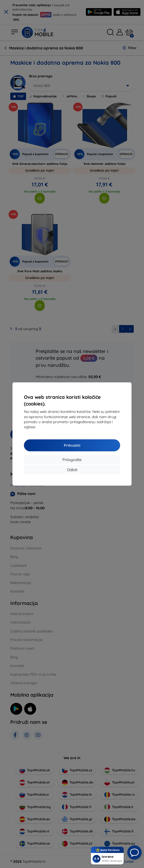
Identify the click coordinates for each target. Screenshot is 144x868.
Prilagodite (72, 460)
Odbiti (72, 470)
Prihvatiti (72, 445)
